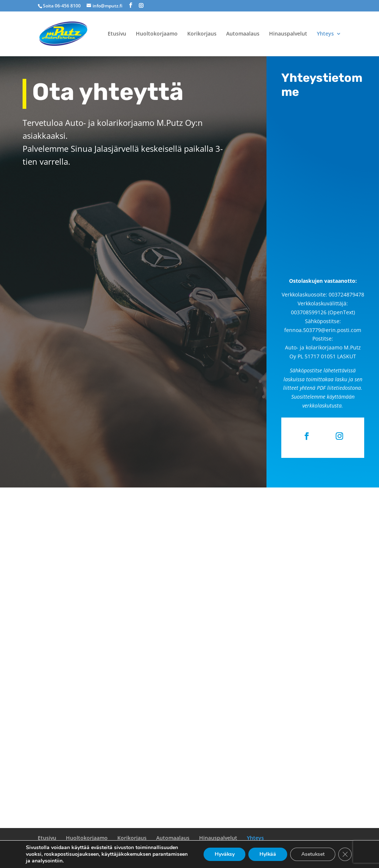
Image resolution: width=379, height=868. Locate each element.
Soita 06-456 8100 (62, 6)
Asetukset (312, 854)
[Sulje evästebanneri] (345, 854)
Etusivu (117, 34)
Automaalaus (243, 34)
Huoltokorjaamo (157, 34)
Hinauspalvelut (288, 34)
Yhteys (325, 34)
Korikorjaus (202, 34)
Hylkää (267, 854)
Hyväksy (223, 854)
